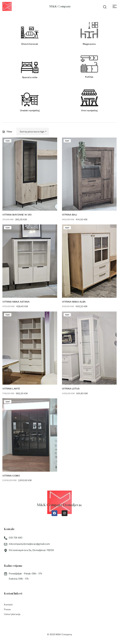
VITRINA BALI (70, 215)
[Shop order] (33, 131)
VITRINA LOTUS (71, 388)
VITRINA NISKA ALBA (74, 302)
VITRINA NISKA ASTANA (16, 302)
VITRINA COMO (11, 476)
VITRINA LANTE (11, 388)
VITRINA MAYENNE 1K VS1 (17, 215)
